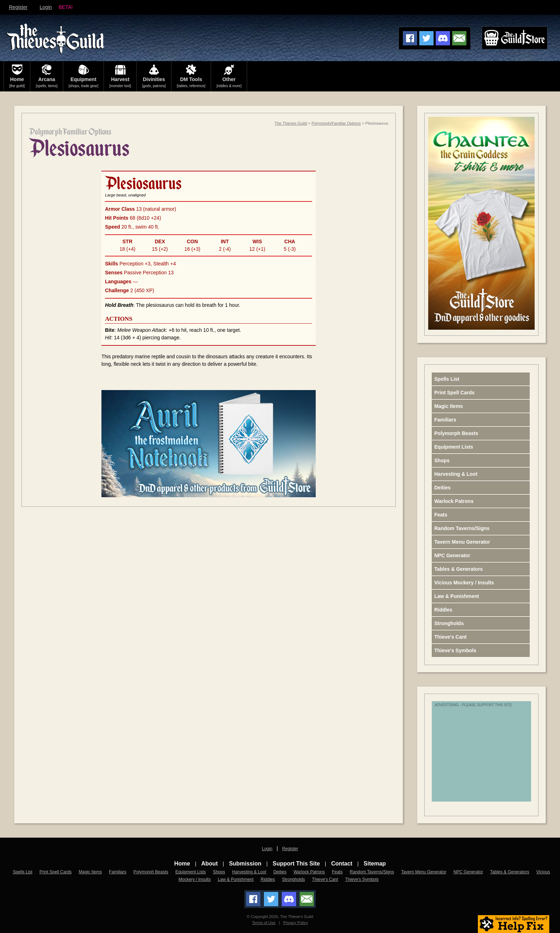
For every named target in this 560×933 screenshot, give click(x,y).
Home (182, 864)
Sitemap (375, 864)
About (210, 864)
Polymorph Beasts (456, 433)
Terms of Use (264, 923)
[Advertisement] (491, 755)
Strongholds (449, 623)
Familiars (445, 420)
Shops (442, 460)
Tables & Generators (459, 569)
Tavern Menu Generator (462, 542)
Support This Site (296, 864)
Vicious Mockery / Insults (464, 583)
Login (46, 7)
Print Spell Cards (454, 393)
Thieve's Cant (450, 637)
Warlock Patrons (454, 501)
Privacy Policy (296, 923)
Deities (442, 488)
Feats (441, 515)
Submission (245, 864)
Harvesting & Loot (456, 474)
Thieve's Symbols (455, 650)
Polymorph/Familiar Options (336, 123)
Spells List (447, 379)
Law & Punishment (457, 596)
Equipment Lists (454, 447)
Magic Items (449, 406)
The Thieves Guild (291, 123)
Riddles (443, 610)
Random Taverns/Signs (462, 528)
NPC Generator (452, 555)
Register (18, 7)
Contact (342, 864)
